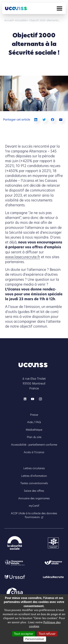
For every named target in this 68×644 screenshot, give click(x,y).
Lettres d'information (34, 476)
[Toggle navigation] (59, 8)
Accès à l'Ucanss (34, 452)
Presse (34, 415)
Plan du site (34, 437)
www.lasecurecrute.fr (23, 257)
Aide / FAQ (34, 422)
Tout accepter (24, 634)
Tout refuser (47, 634)
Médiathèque (34, 430)
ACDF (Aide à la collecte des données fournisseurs (34, 515)
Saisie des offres (34, 491)
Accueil (9, 20)
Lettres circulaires (34, 468)
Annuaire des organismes (34, 498)
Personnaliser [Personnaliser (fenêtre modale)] (35, 639)
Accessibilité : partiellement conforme (34, 445)
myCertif (34, 506)
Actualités (21, 20)
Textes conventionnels (34, 483)
